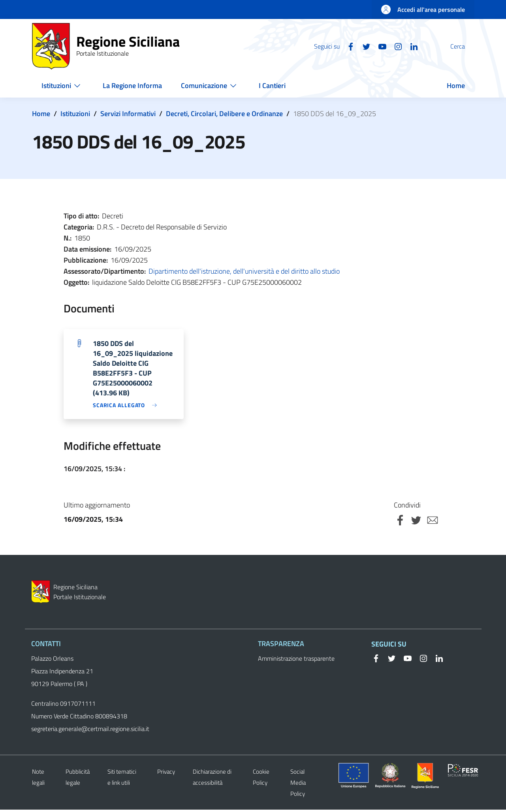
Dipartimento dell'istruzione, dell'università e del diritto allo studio (244, 271)
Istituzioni (75, 114)
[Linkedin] (395, 46)
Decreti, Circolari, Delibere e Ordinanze (224, 114)
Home (41, 114)
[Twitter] (348, 46)
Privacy (166, 774)
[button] (465, 46)
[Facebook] (332, 46)
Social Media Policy (298, 785)
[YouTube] (363, 46)
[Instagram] (379, 46)
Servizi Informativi (128, 114)
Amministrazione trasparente (296, 661)
